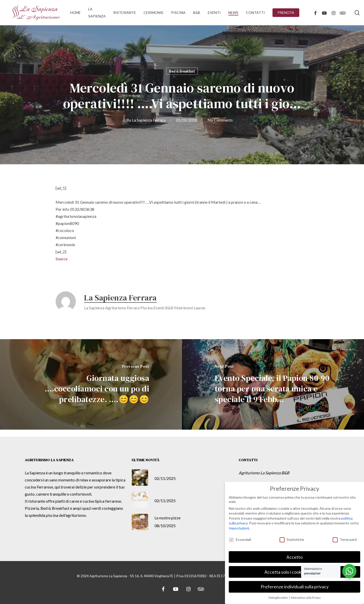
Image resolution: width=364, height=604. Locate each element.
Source (62, 259)
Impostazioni (239, 528)
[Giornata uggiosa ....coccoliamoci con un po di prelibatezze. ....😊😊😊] (91, 384)
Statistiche (292, 539)
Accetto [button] (294, 557)
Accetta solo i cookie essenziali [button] (294, 572)
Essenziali (240, 539)
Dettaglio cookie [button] (278, 598)
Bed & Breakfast (182, 71)
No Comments (220, 120)
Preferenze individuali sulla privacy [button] (295, 587)
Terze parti (345, 539)
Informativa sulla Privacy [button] (306, 598)
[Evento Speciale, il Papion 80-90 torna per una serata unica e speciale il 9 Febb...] (273, 384)
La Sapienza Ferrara (149, 120)
